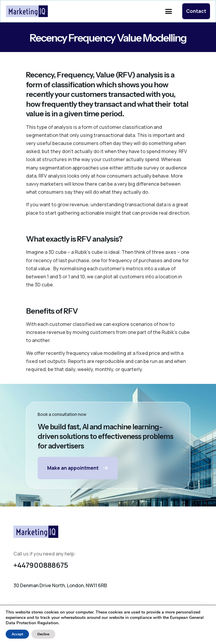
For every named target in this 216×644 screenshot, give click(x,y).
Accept (17, 634)
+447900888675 (41, 565)
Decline (43, 634)
